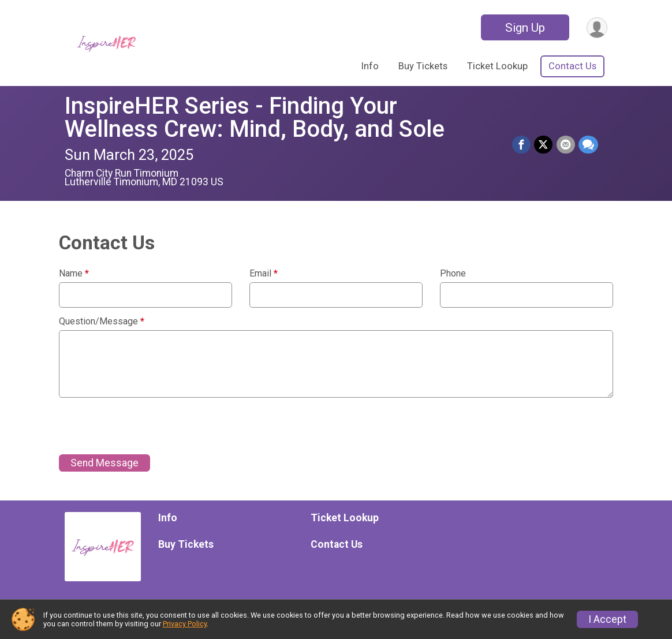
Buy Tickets (423, 66)
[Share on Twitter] (544, 145)
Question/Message (102, 322)
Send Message (104, 463)
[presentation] (147, 426)
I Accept (607, 619)
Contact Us (572, 66)
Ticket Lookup (497, 66)
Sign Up (524, 28)
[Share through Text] (588, 145)
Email (264, 274)
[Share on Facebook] (522, 145)
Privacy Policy (185, 624)
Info (370, 66)
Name (74, 274)
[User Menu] (597, 27)
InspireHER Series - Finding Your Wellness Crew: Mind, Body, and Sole (255, 117)
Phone (453, 274)
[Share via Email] (566, 145)
